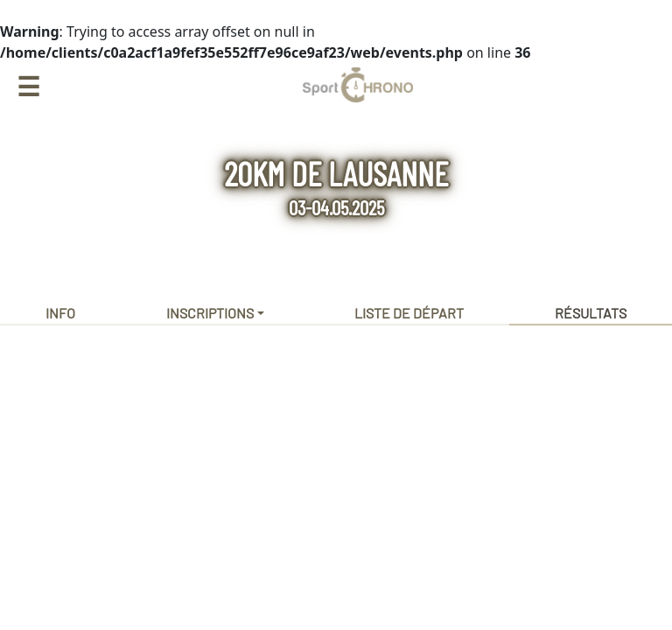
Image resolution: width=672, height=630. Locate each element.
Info (60, 313)
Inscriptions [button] (210, 313)
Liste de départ (409, 313)
